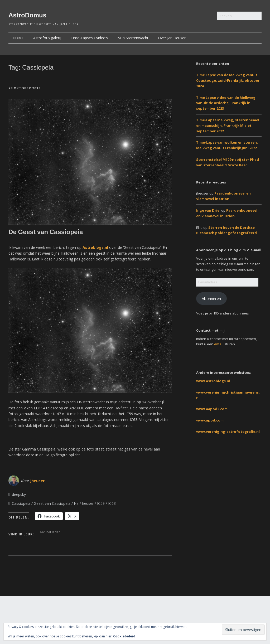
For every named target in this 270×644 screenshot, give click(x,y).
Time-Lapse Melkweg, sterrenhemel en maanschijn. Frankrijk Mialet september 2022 (228, 125)
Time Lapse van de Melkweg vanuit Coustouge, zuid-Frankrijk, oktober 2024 (228, 80)
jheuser (38, 481)
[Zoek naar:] (239, 16)
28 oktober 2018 (25, 88)
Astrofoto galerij (47, 38)
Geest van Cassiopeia (52, 503)
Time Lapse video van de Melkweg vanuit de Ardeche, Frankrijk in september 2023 (226, 103)
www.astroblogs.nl (213, 381)
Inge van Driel (208, 210)
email (219, 344)
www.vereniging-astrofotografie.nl (228, 432)
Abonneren (211, 298)
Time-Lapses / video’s (89, 38)
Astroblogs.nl (95, 247)
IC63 (112, 503)
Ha (76, 503)
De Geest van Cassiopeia (46, 232)
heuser (88, 503)
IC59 (101, 503)
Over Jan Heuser (172, 38)
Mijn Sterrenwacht (133, 38)
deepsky (19, 494)
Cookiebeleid (124, 636)
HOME (18, 38)
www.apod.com (210, 420)
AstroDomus (27, 15)
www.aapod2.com (212, 409)
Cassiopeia (21, 503)
